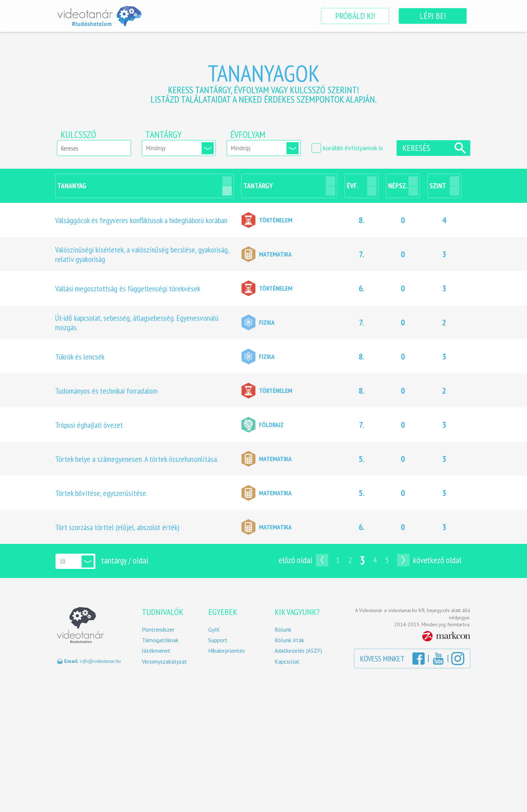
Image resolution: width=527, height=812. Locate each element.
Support (218, 640)
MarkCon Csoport (446, 636)
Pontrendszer (158, 630)
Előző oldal (295, 560)
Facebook (419, 659)
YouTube (438, 659)
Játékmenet (156, 651)
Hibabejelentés (227, 651)
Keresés (416, 148)
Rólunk (283, 630)
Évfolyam (248, 135)
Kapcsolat (287, 662)
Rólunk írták (289, 640)
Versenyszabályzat (164, 662)
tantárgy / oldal (125, 560)
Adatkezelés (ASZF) (298, 651)
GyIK (214, 630)
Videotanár (99, 16)
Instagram (458, 659)
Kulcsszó (78, 135)
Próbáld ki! (355, 16)
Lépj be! (433, 16)
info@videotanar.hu (100, 661)
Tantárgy (164, 135)
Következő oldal (437, 560)
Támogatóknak (160, 640)
